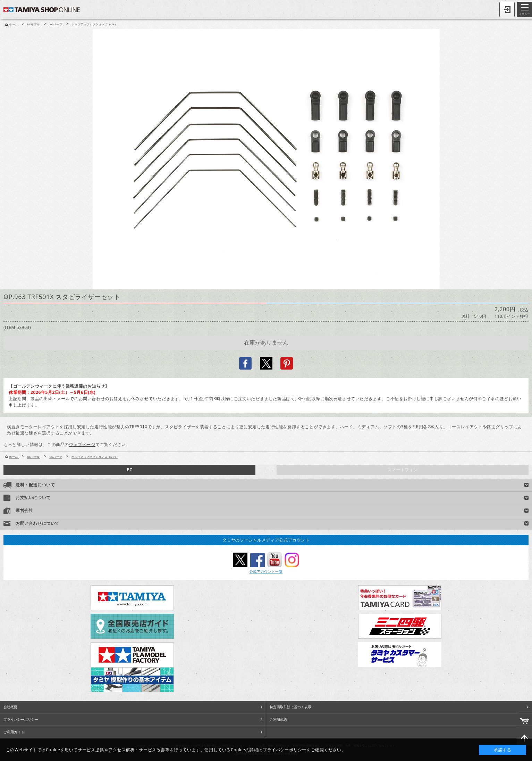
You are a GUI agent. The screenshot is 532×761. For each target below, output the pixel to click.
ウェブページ (82, 444)
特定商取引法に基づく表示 (290, 707)
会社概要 (10, 707)
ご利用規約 (278, 719)
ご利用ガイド (14, 732)
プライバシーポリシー (21, 719)
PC (129, 470)
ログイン (507, 9)
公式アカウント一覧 (266, 571)
